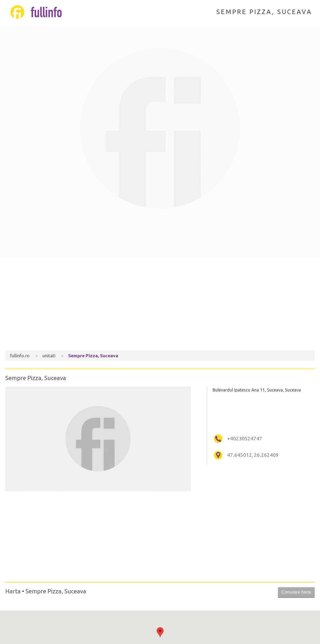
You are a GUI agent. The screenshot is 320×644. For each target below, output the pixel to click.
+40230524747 (245, 439)
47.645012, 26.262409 (253, 455)
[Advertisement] (160, 305)
